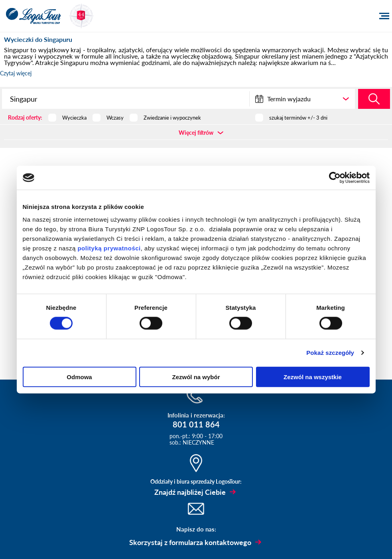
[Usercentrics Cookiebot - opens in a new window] (335, 178)
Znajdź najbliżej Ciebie (190, 492)
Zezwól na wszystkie (313, 377)
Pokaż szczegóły (330, 353)
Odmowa (79, 377)
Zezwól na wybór (196, 377)
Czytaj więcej (16, 73)
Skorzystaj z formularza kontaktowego (190, 542)
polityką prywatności (109, 248)
